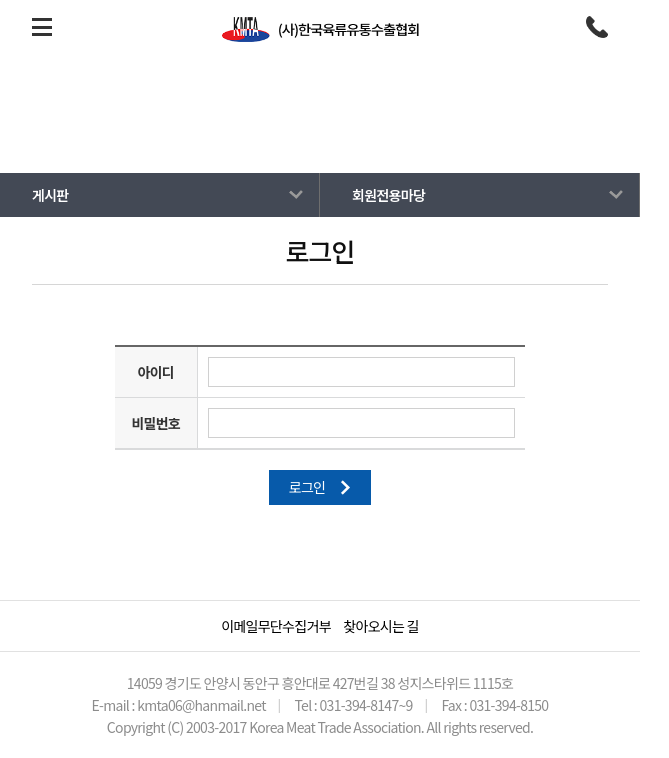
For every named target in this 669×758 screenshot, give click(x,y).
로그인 (320, 487)
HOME (250, 136)
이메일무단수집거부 (276, 626)
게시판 (303, 136)
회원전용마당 (371, 136)
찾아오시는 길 (381, 626)
